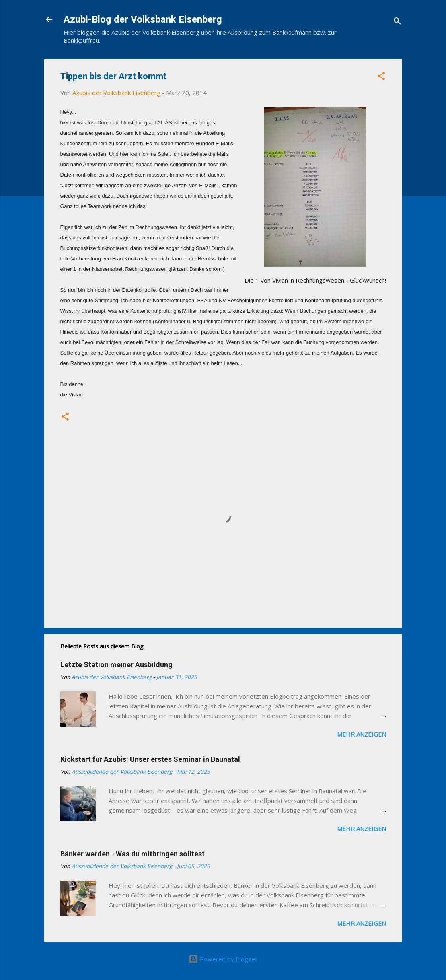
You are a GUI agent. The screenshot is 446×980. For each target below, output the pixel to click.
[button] (381, 77)
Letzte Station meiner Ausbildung (116, 665)
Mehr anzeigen (362, 734)
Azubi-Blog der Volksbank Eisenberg (143, 19)
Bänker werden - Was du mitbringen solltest (133, 854)
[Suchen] (397, 22)
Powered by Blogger (223, 959)
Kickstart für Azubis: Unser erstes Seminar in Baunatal (150, 759)
